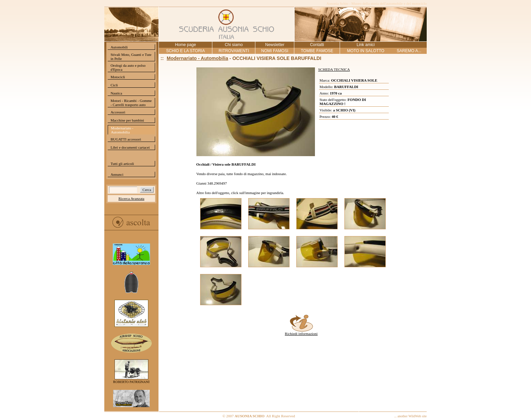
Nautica (116, 93)
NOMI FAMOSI (275, 51)
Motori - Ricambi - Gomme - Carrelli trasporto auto (131, 103)
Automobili (119, 47)
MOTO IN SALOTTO (366, 51)
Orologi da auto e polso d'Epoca (128, 67)
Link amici (366, 45)
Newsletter (275, 45)
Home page (186, 45)
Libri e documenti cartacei (130, 147)
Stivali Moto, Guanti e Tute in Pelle (131, 57)
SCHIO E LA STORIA (185, 51)
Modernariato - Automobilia (122, 130)
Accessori (118, 112)
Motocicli (118, 77)
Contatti (317, 45)
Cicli (114, 85)
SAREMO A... (409, 51)
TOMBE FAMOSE (317, 51)
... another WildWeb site (410, 416)
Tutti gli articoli (122, 164)
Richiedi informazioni (301, 332)
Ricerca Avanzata (131, 198)
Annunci (117, 174)
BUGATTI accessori (126, 139)
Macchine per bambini (127, 120)
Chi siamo (234, 45)
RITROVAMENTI (234, 51)
